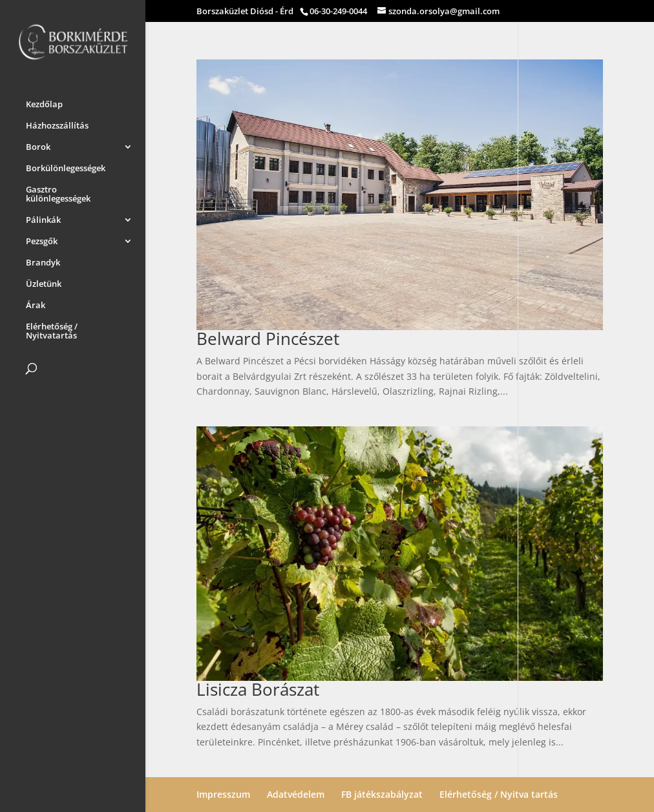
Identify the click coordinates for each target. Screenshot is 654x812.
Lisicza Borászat (258, 689)
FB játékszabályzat (382, 794)
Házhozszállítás (57, 123)
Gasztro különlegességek (58, 192)
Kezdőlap (44, 102)
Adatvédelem (296, 794)
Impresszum (223, 794)
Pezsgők (42, 239)
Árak (36, 303)
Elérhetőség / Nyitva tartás (499, 794)
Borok (38, 145)
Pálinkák (43, 218)
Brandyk (43, 260)
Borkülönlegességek (66, 166)
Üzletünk (44, 282)
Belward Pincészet (268, 338)
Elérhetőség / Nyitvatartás (52, 329)
